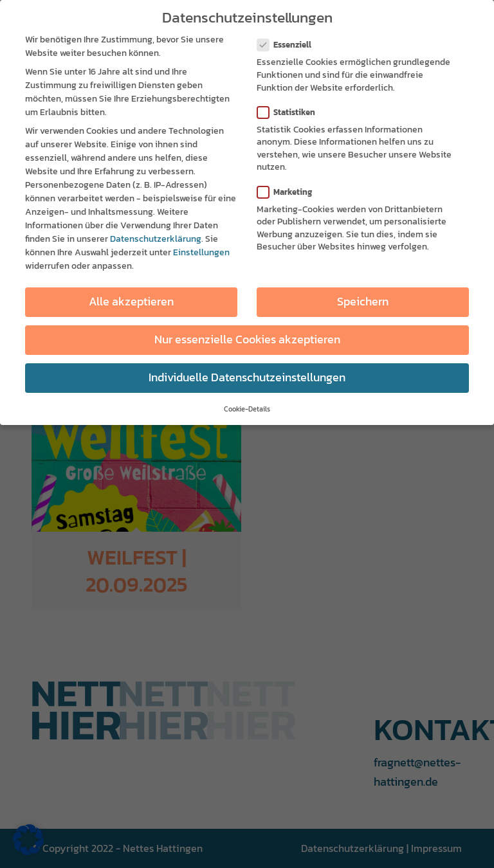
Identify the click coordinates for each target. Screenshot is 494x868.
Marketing (290, 191)
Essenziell (289, 45)
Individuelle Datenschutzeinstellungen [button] (247, 377)
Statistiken (291, 112)
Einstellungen (201, 252)
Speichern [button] (363, 302)
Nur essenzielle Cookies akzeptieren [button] (247, 339)
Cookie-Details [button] (247, 408)
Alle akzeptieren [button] (131, 302)
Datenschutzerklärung (156, 239)
